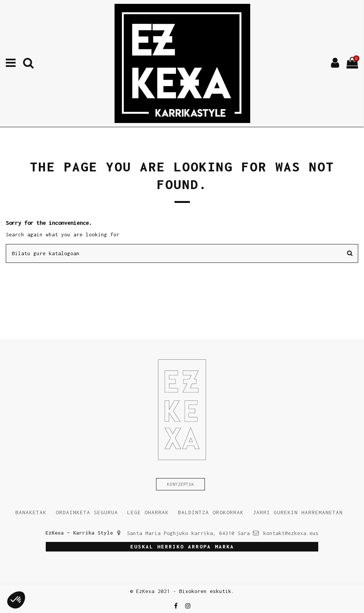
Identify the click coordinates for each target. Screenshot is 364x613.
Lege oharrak (148, 512)
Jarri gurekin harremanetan (298, 512)
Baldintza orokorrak (211, 512)
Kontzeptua (181, 484)
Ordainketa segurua (87, 512)
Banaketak (31, 512)
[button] (16, 600)
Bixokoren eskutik (205, 591)
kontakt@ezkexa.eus (291, 533)
